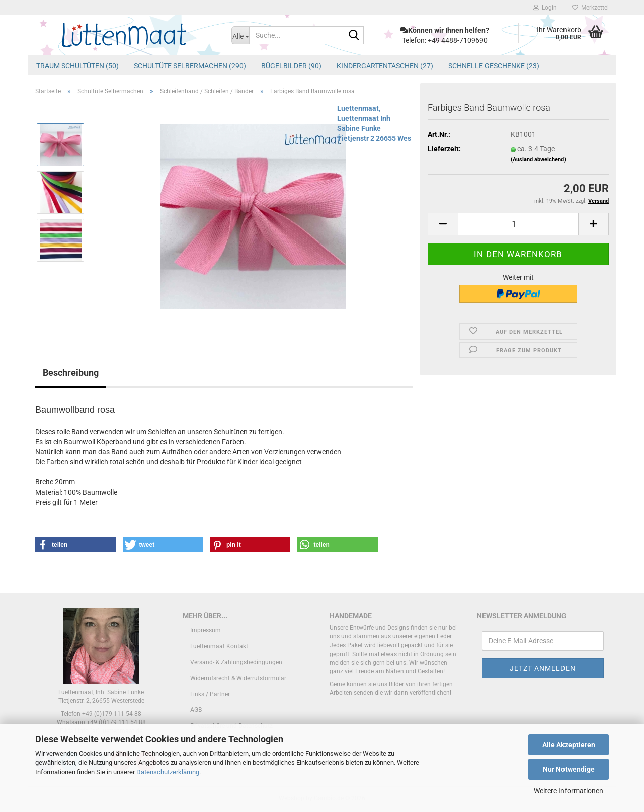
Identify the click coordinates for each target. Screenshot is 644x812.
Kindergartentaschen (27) (385, 66)
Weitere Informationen (569, 791)
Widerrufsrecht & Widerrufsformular (238, 678)
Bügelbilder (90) (291, 66)
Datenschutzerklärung (168, 772)
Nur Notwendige (569, 769)
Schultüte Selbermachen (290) (190, 66)
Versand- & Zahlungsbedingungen (236, 662)
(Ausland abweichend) (538, 160)
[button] (443, 224)
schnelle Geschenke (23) (494, 66)
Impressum (206, 630)
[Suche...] (240, 35)
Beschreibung (71, 373)
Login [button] (545, 8)
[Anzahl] (518, 224)
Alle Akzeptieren (569, 745)
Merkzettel (590, 8)
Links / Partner (210, 694)
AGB (196, 710)
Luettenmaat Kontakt (219, 646)
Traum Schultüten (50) (77, 66)
